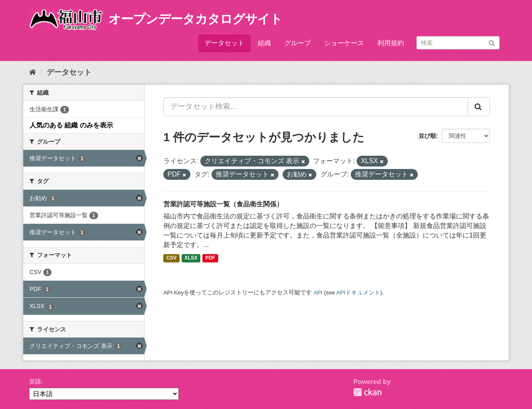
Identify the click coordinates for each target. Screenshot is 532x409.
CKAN (367, 392)
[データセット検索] (458, 43)
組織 (264, 43)
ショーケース (344, 43)
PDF (210, 258)
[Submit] (492, 42)
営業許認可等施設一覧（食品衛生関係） (223, 204)
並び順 (427, 136)
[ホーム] (33, 72)
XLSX (191, 258)
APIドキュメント (358, 293)
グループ (298, 43)
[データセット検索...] (316, 107)
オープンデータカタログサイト (195, 19)
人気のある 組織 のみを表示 (71, 125)
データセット (224, 43)
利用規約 (391, 43)
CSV (171, 258)
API (318, 293)
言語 (35, 382)
